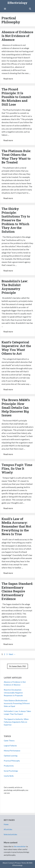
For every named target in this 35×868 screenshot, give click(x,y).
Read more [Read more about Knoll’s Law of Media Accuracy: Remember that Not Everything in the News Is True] (8, 573)
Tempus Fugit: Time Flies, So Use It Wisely (17, 469)
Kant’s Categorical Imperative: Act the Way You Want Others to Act (16, 348)
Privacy (18, 863)
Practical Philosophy (12, 761)
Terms (24, 863)
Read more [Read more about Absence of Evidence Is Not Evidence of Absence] (8, 79)
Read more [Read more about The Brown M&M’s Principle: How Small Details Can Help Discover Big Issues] (8, 454)
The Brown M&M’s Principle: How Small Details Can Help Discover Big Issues (16, 407)
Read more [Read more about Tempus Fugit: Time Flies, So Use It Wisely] (8, 508)
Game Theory (9, 741)
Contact (11, 863)
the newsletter (20, 846)
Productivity (9, 766)
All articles (8, 829)
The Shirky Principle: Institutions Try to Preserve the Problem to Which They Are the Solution (16, 220)
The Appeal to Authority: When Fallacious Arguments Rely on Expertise (16, 722)
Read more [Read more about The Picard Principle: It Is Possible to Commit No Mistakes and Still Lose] (8, 140)
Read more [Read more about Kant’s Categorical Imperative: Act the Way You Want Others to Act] (8, 389)
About (5, 863)
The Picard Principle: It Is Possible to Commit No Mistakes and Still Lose (16, 97)
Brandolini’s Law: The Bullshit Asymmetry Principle (15, 287)
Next (12, 654)
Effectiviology (17, 3)
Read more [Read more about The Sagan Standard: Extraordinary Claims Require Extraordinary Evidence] (8, 644)
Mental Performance (12, 751)
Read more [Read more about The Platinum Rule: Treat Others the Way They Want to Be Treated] (8, 198)
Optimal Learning (11, 756)
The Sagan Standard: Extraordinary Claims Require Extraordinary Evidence (17, 591)
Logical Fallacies (10, 746)
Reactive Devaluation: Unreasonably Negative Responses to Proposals (13, 693)
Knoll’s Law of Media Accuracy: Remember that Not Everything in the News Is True (16, 526)
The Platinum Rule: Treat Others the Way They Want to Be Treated (16, 157)
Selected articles (10, 834)
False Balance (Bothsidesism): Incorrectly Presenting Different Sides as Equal (17, 703)
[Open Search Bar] (30, 9)
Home (6, 824)
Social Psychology (11, 771)
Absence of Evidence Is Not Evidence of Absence (17, 36)
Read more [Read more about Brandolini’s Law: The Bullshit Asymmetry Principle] (8, 332)
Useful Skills (9, 776)
